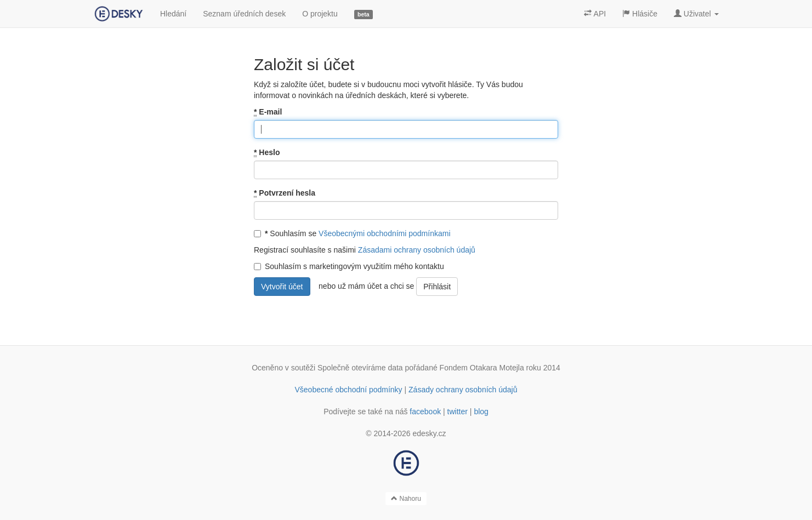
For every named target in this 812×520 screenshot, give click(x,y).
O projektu (320, 14)
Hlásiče (640, 14)
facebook (425, 412)
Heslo (267, 153)
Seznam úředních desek (244, 14)
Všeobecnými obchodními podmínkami (384, 233)
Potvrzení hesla (285, 193)
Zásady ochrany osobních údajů (463, 390)
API (595, 14)
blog (481, 412)
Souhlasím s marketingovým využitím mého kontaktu (349, 266)
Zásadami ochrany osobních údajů (417, 250)
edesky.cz (429, 433)
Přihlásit (437, 287)
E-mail (268, 112)
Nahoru (406, 499)
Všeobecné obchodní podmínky (348, 390)
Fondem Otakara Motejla (482, 368)
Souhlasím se (352, 233)
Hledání (173, 14)
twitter (458, 412)
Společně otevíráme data (360, 368)
